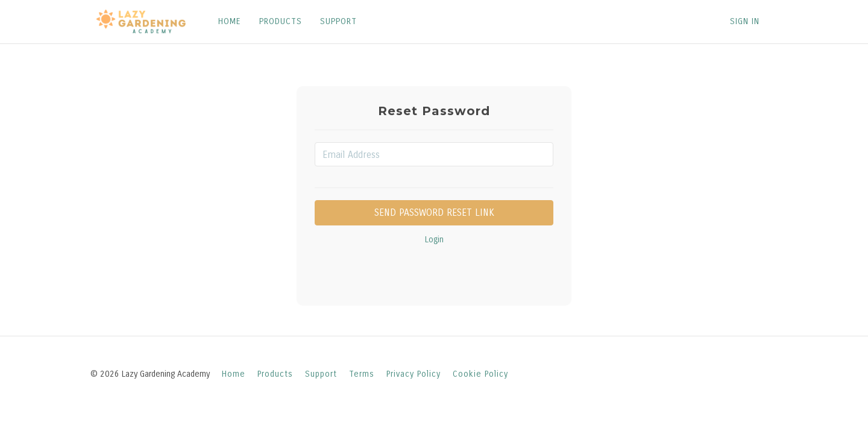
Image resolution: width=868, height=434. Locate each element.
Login (434, 240)
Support (321, 374)
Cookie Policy (480, 374)
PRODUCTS (281, 21)
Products (275, 374)
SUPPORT (338, 21)
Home (234, 374)
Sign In (745, 21)
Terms (362, 374)
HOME (230, 21)
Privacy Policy (414, 374)
